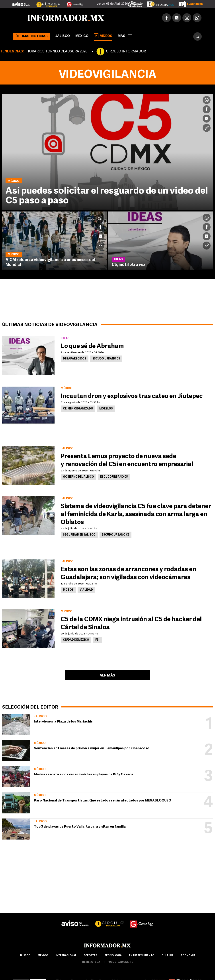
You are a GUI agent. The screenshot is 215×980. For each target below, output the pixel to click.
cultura (168, 956)
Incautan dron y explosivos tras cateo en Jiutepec (132, 396)
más (125, 36)
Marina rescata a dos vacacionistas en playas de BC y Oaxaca (84, 775)
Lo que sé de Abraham (93, 346)
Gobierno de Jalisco (78, 477)
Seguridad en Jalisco (79, 535)
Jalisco (63, 36)
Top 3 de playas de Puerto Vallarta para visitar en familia (80, 827)
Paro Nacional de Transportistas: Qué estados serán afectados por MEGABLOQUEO (103, 801)
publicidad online (120, 962)
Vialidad (86, 590)
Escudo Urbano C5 (106, 359)
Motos (68, 590)
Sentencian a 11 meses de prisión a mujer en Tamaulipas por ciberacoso (92, 748)
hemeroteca (91, 962)
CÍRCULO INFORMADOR (126, 52)
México (82, 36)
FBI (97, 640)
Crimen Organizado (78, 409)
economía (188, 956)
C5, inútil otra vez (129, 265)
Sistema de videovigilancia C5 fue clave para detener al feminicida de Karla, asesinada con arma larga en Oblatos (136, 515)
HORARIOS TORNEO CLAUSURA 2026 (57, 52)
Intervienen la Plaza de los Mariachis (63, 722)
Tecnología (113, 956)
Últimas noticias (32, 36)
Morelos (106, 409)
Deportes (90, 956)
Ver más (107, 676)
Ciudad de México (76, 640)
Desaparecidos (75, 359)
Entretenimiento (142, 956)
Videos (103, 36)
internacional (66, 956)
